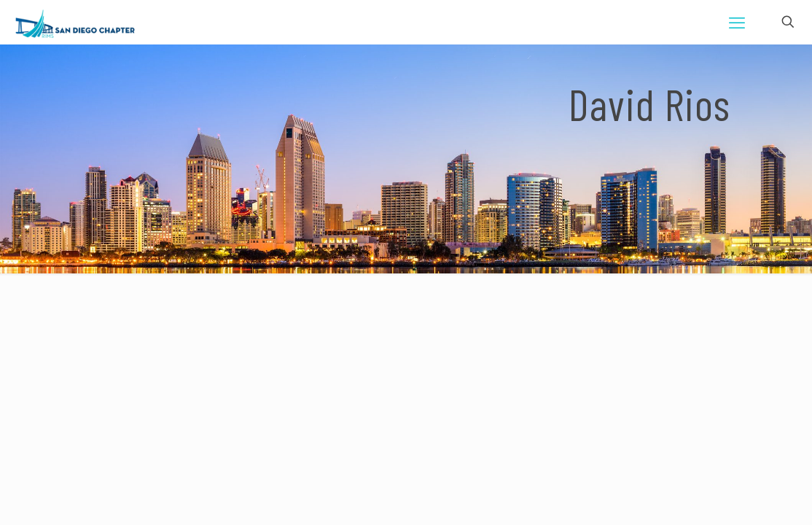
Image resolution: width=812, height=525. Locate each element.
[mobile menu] (737, 22)
